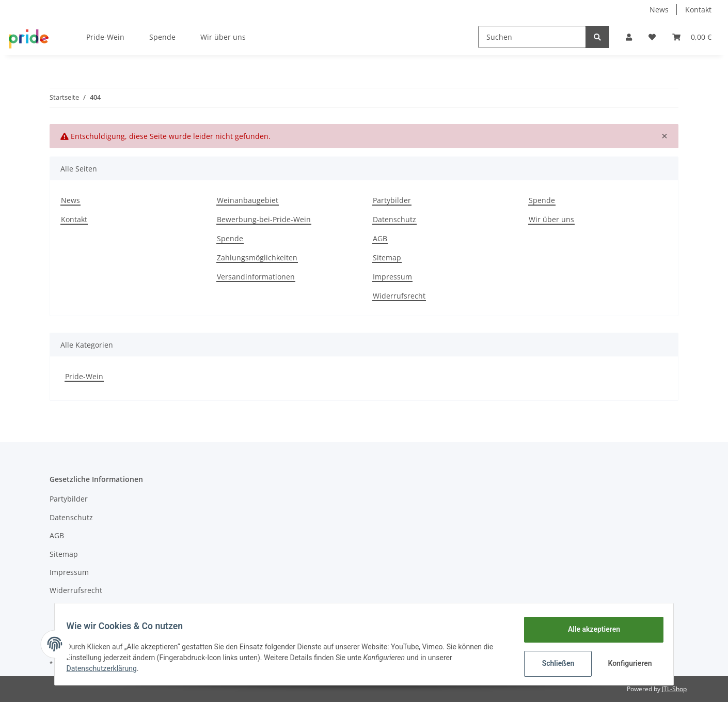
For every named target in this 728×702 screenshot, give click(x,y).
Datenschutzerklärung (106, 668)
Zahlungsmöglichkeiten (257, 258)
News (659, 10)
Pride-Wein (84, 376)
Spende (162, 37)
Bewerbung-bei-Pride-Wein (264, 219)
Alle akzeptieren (589, 629)
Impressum (392, 277)
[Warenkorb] (692, 37)
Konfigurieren (626, 663)
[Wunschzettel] (652, 37)
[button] (629, 37)
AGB (380, 238)
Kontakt (698, 10)
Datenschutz (394, 219)
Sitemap (387, 258)
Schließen (553, 663)
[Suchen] (532, 37)
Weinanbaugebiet (248, 200)
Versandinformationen (256, 277)
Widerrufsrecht (399, 296)
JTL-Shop (674, 689)
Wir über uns (223, 37)
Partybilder (392, 200)
